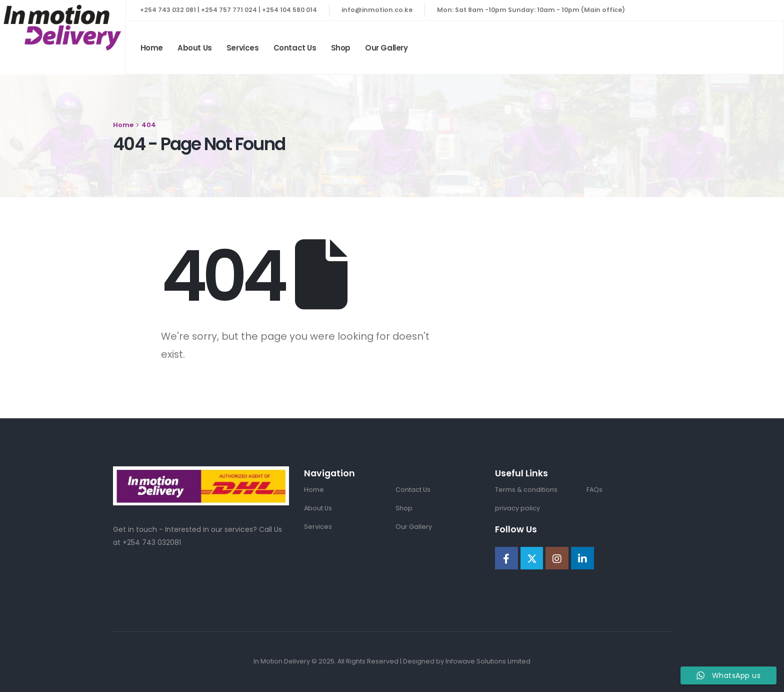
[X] (532, 558)
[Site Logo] (62, 27)
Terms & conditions (526, 490)
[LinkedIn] (582, 558)
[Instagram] (557, 558)
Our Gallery (386, 48)
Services (243, 48)
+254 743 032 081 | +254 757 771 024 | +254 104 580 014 (228, 10)
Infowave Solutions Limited (488, 661)
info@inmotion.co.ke (377, 10)
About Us (195, 48)
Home (152, 48)
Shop (341, 48)
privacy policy (517, 508)
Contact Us (295, 48)
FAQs (594, 490)
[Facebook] (506, 558)
